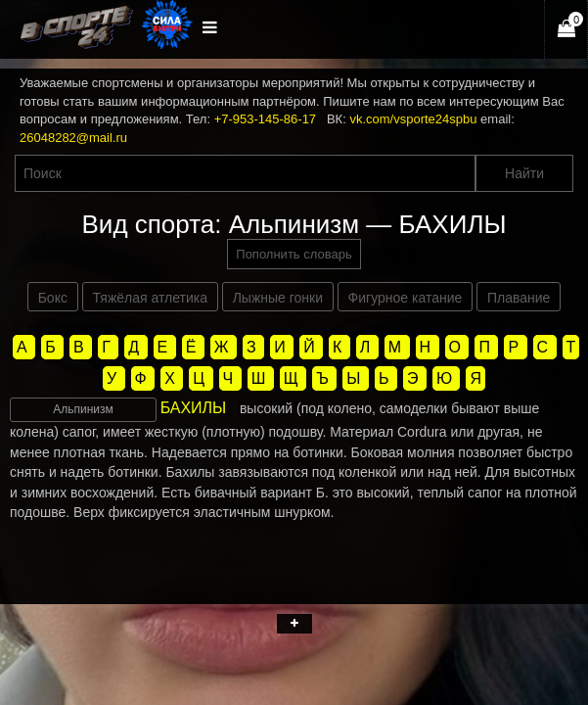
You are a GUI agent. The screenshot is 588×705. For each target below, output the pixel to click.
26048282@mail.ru (73, 138)
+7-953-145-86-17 (265, 119)
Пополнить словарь (294, 254)
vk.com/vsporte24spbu (413, 119)
